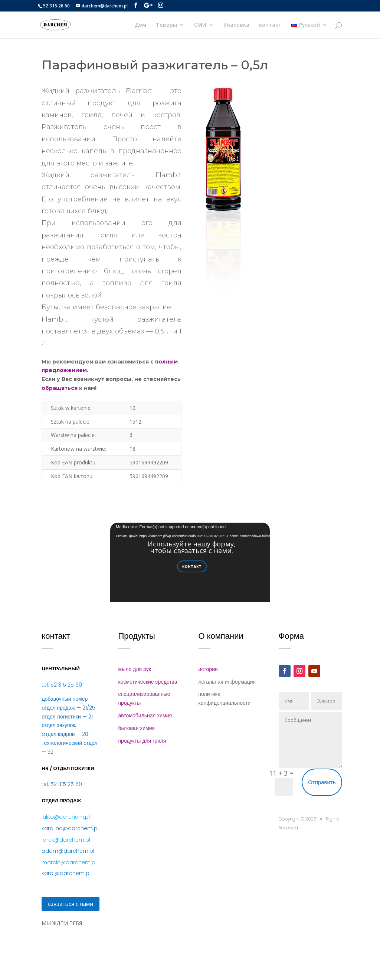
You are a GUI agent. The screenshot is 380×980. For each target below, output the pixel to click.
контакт (270, 25)
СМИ (200, 25)
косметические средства (148, 682)
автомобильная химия (145, 716)
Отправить (322, 782)
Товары (166, 25)
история (208, 669)
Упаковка (236, 25)
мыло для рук (134, 669)
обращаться (60, 388)
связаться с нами (71, 904)
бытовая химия (136, 728)
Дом (140, 25)
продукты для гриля (142, 741)
